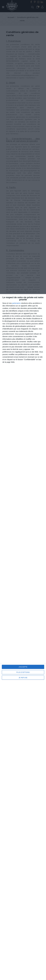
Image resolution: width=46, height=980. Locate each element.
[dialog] (23, 637)
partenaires (16, 303)
